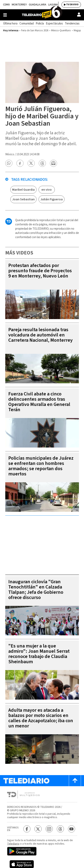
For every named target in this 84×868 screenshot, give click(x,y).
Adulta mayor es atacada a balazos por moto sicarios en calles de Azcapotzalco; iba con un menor (41, 718)
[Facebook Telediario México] (27, 829)
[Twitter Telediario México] (38, 829)
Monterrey (19, 5)
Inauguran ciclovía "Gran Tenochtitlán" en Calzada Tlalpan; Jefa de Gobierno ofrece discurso (36, 590)
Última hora (10, 24)
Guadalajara (38, 5)
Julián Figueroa (52, 199)
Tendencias (72, 24)
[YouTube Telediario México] (72, 829)
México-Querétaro (61, 30)
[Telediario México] (42, 15)
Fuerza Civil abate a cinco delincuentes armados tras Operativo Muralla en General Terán (39, 402)
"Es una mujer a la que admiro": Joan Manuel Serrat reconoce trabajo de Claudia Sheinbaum (39, 654)
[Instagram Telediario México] (49, 829)
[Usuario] (79, 15)
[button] (9, 163)
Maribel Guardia (23, 190)
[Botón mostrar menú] (5, 15)
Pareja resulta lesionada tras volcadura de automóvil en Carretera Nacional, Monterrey (40, 335)
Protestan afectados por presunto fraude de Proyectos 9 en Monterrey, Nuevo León (40, 271)
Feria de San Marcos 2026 (35, 30)
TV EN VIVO (72, 5)
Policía (40, 24)
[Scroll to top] (75, 781)
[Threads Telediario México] (60, 829)
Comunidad (27, 24)
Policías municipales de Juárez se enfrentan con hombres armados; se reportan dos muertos (41, 466)
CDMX (6, 5)
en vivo (47, 190)
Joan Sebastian (23, 199)
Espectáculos (54, 24)
